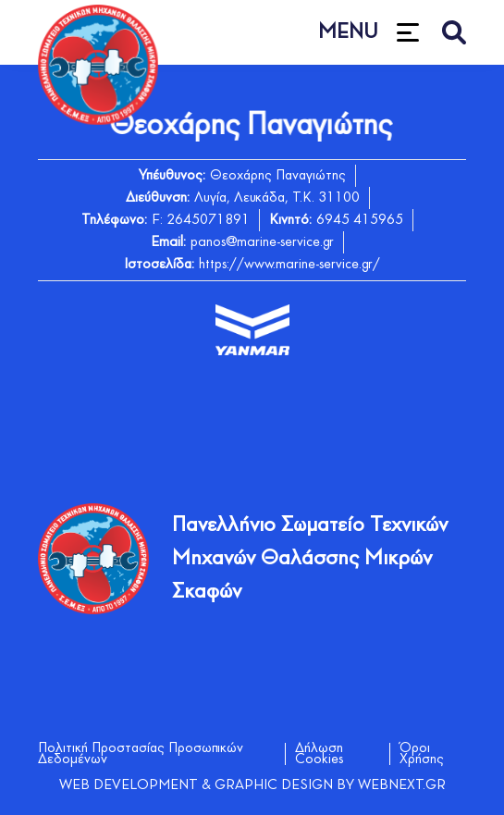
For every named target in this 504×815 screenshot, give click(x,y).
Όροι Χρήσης (422, 754)
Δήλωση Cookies (319, 754)
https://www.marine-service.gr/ (289, 265)
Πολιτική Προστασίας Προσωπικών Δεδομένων (141, 754)
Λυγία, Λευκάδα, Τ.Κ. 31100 (277, 198)
